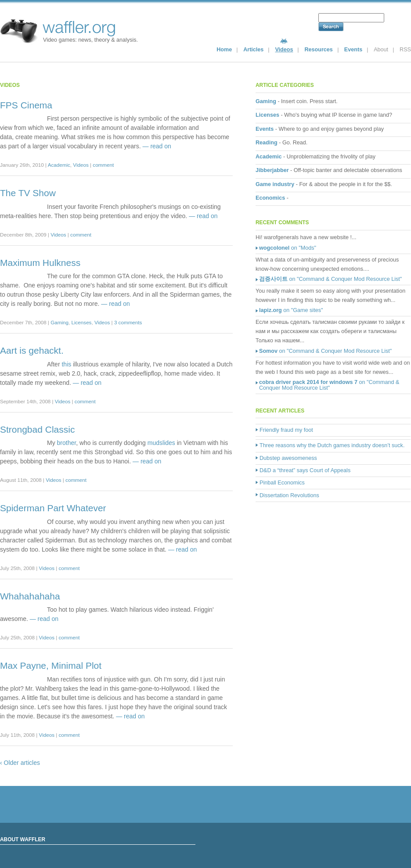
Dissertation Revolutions (289, 495)
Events (353, 50)
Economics (270, 198)
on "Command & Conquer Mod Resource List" (330, 279)
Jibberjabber (272, 170)
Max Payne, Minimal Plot (51, 665)
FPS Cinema (26, 105)
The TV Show (28, 193)
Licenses (81, 322)
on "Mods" (288, 248)
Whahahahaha (30, 596)
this (66, 364)
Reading (267, 143)
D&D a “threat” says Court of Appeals (305, 470)
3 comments (128, 322)
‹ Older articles (20, 763)
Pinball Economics (282, 483)
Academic (59, 165)
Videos (284, 50)
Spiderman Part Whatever (53, 508)
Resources (318, 50)
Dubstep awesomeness (288, 458)
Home (224, 50)
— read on (157, 146)
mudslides (161, 443)
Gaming (59, 322)
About (381, 50)
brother (67, 443)
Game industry (275, 184)
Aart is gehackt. (32, 350)
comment (103, 165)
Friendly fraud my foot (286, 430)
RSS (405, 50)
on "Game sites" (291, 310)
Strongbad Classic (37, 429)
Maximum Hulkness (40, 263)
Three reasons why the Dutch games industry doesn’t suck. (332, 445)
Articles (253, 50)
